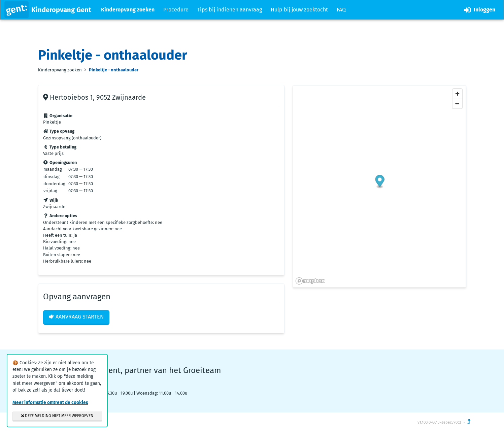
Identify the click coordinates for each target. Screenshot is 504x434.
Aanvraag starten (76, 317)
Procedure (176, 10)
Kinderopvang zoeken (128, 10)
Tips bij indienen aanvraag (230, 10)
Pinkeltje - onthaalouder (114, 70)
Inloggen (480, 10)
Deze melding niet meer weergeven (57, 416)
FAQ (341, 10)
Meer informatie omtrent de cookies (50, 403)
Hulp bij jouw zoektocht (299, 10)
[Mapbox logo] (310, 281)
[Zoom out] (457, 104)
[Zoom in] (457, 94)
